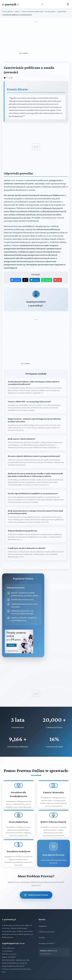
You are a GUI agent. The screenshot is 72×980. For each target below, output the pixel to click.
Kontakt (42, 929)
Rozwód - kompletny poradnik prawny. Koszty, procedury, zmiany (25, 586)
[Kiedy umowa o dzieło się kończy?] (36, 435)
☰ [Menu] (68, 4)
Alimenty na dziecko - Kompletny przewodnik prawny (24, 611)
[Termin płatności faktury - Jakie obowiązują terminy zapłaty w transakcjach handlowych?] (36, 379)
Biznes (17, 11)
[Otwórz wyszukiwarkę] (42, 4)
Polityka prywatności (47, 924)
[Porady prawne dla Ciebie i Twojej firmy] (19, 645)
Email (58, 280)
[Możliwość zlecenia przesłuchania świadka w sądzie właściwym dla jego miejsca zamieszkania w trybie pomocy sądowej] (36, 471)
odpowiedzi (62, 11)
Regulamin (43, 918)
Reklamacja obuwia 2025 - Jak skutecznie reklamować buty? (22, 604)
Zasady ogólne (50, 11)
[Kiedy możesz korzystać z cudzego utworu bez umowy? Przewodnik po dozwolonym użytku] (36, 508)
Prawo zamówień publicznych (32, 11)
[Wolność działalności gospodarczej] (36, 527)
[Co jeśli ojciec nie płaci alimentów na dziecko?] (36, 544)
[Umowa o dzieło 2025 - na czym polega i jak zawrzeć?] (36, 398)
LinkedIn (35, 280)
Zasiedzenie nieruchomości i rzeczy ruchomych (24, 597)
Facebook (16, 280)
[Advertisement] (36, 38)
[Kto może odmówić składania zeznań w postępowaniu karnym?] (36, 452)
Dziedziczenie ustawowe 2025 (23, 592)
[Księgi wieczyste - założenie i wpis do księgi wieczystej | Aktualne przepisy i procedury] (36, 416)
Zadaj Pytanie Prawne (36, 887)
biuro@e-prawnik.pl (46, 935)
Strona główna (8, 11)
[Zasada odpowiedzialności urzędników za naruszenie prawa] (36, 490)
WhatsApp (47, 280)
